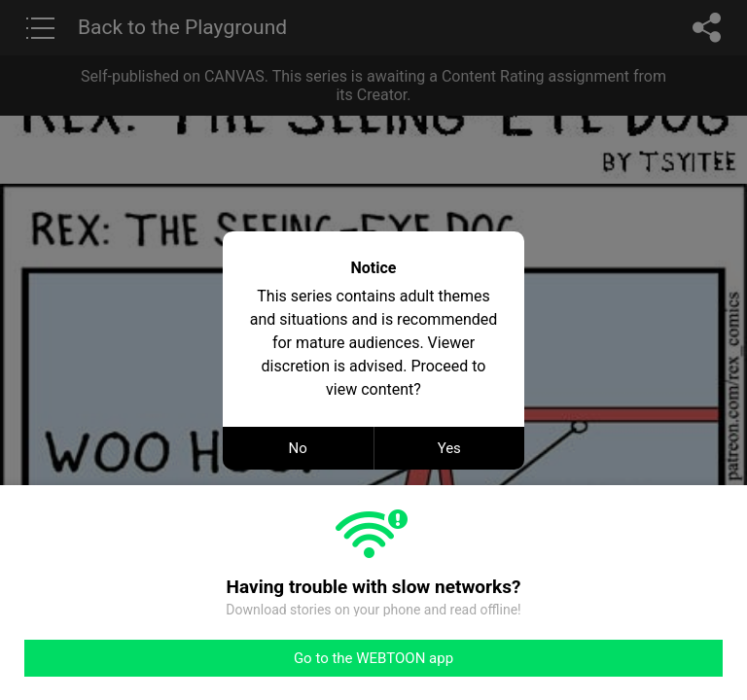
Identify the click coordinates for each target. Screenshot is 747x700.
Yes (449, 448)
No (298, 448)
